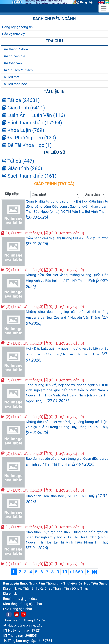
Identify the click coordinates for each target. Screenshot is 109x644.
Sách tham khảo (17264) (32, 123)
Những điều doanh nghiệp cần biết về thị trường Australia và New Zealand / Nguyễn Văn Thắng (67, 318)
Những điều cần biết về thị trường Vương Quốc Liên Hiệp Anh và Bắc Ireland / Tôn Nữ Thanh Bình (67, 281)
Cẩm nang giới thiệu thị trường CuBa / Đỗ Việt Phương (67, 241)
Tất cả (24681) (21, 100)
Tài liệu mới (11, 77)
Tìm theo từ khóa (15, 49)
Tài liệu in (54, 92)
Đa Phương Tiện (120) (29, 138)
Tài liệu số (54, 152)
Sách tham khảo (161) (29, 176)
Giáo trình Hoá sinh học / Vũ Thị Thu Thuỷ (67, 499)
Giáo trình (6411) (23, 108)
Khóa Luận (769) (23, 130)
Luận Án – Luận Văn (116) (33, 115)
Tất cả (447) (18, 161)
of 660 (77, 572)
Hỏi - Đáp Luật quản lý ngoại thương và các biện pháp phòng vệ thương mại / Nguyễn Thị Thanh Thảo (67, 355)
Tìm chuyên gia (14, 56)
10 (65, 572)
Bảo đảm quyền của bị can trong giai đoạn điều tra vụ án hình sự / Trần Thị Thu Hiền (67, 462)
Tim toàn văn (12, 63)
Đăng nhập (85, 2)
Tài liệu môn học (15, 84)
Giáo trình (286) (22, 168)
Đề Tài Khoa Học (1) (27, 145)
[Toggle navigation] (104, 8)
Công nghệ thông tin (17, 27)
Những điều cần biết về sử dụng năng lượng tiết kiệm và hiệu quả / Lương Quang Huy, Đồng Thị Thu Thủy (67, 427)
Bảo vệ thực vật (14, 34)
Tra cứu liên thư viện (17, 70)
